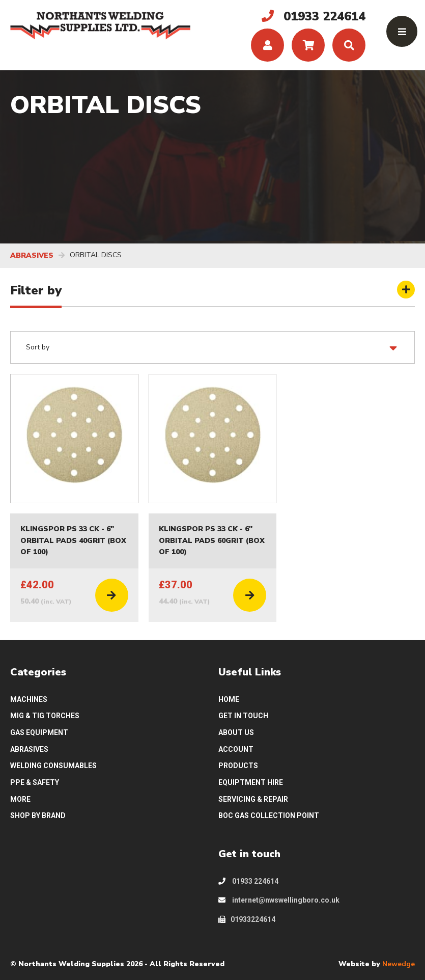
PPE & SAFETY (35, 782)
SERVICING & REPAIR (253, 799)
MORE (20, 799)
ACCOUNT (236, 749)
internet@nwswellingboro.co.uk (279, 900)
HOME (229, 699)
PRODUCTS (238, 766)
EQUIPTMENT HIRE (251, 782)
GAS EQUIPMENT (39, 732)
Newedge (399, 964)
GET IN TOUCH (243, 716)
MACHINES (29, 699)
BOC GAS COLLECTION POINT (269, 815)
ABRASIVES (32, 255)
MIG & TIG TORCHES (45, 716)
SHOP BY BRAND (38, 815)
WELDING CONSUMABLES (53, 766)
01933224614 (247, 919)
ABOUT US (236, 732)
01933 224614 (248, 881)
